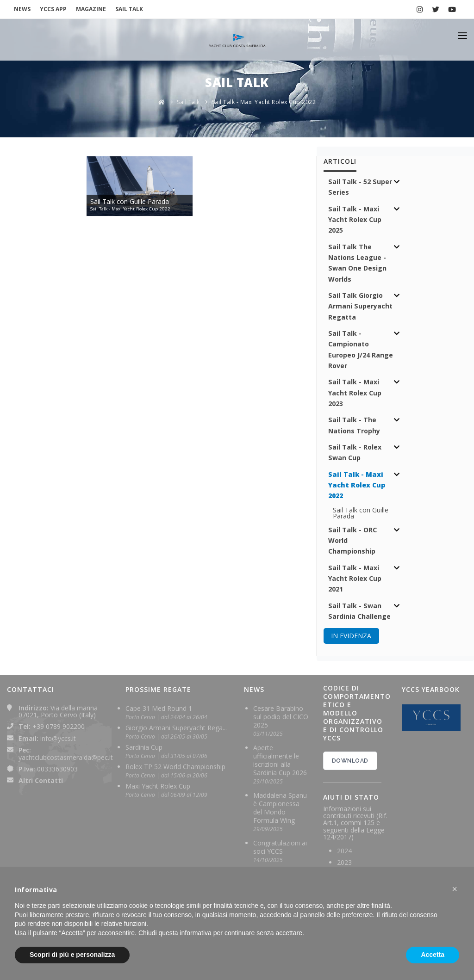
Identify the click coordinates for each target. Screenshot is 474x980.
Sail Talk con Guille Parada (361, 513)
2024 (344, 851)
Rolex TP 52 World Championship (175, 767)
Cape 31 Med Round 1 (159, 708)
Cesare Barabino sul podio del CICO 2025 (281, 717)
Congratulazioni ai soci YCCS (280, 847)
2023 (344, 862)
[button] (455, 889)
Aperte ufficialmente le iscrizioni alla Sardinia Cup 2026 (280, 760)
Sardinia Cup (144, 747)
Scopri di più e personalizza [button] (72, 955)
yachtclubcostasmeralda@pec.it (66, 757)
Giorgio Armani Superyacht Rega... (176, 728)
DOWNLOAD (350, 761)
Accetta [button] (433, 955)
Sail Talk (188, 102)
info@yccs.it (58, 738)
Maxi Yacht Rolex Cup (158, 786)
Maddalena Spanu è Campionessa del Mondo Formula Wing (280, 808)
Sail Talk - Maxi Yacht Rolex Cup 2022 (264, 102)
